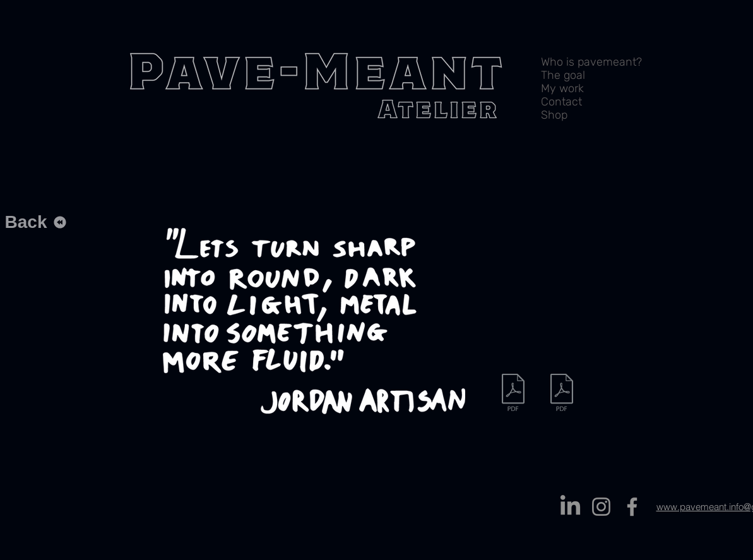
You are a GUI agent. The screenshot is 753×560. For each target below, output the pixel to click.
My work (562, 89)
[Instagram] (601, 507)
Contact (561, 102)
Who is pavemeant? (591, 62)
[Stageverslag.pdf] (562, 394)
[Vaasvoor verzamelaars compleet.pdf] (513, 394)
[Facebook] (632, 507)
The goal (563, 75)
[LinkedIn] (570, 507)
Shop (554, 115)
